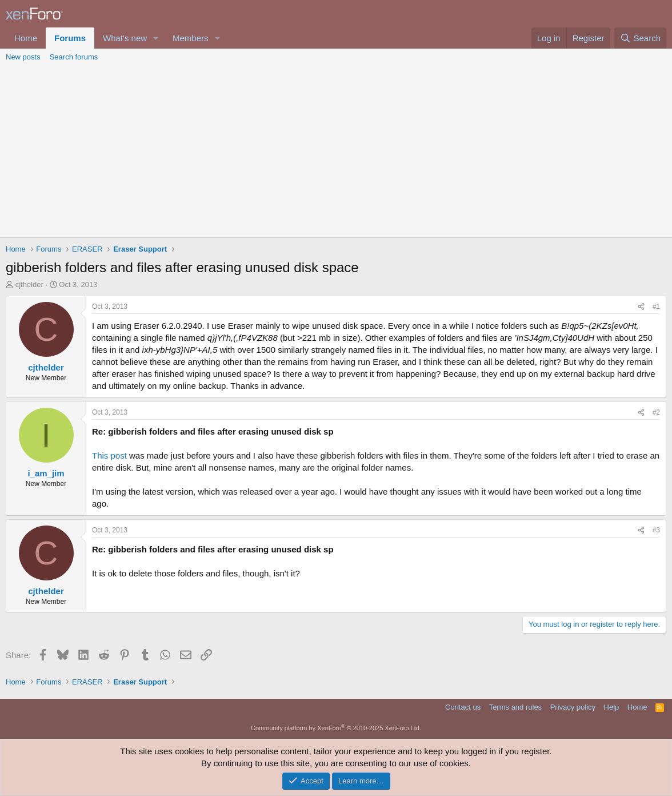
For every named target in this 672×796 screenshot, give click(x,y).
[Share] (641, 307)
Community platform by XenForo (336, 728)
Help (612, 707)
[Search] (640, 38)
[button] (156, 38)
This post (109, 455)
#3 (656, 530)
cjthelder (29, 284)
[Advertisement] (336, 152)
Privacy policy (573, 707)
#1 (656, 307)
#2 (656, 412)
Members (191, 38)
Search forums (74, 57)
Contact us (463, 707)
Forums (70, 38)
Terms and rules (515, 707)
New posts (23, 57)
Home (26, 38)
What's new (125, 38)
